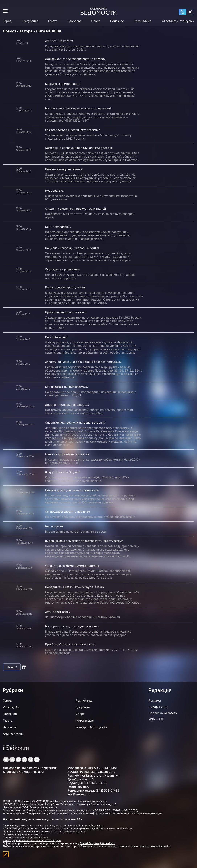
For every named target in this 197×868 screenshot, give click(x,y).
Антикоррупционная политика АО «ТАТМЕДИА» (32, 840)
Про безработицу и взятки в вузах (70, 644)
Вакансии (10, 727)
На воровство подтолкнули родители (72, 626)
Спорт (96, 21)
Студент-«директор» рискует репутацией (75, 209)
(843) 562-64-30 (95, 783)
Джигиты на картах (59, 41)
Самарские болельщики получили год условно (79, 148)
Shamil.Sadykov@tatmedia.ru (23, 772)
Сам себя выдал (57, 337)
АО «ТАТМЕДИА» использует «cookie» (26, 828)
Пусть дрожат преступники (65, 287)
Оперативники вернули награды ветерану (75, 423)
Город (7, 21)
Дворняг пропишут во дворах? (67, 405)
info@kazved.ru (79, 787)
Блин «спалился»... (58, 227)
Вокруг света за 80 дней (63, 472)
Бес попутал (54, 526)
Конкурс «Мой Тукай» (91, 727)
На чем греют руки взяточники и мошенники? (78, 108)
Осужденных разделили (62, 269)
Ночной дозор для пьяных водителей (72, 490)
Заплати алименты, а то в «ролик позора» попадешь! (83, 362)
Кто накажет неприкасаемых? (67, 387)
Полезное (117, 21)
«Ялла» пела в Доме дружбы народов (72, 566)
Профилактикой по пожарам (66, 312)
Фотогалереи (85, 720)
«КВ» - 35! (156, 719)
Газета (53, 21)
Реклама (155, 700)
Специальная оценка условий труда (25, 837)
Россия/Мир (142, 21)
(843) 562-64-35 (107, 790)
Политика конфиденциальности (22, 834)
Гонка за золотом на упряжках (67, 454)
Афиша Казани (13, 734)
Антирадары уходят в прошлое (67, 512)
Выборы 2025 (158, 707)
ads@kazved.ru (78, 794)
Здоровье (74, 21)
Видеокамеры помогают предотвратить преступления (84, 541)
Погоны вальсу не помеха (64, 169)
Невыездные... (55, 191)
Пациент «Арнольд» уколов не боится (72, 248)
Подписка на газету (163, 713)
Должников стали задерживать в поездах (75, 59)
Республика (30, 21)
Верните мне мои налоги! (63, 84)
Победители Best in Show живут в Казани (75, 587)
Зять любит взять (58, 612)
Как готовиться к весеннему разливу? (72, 130)
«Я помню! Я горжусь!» (178, 21)
